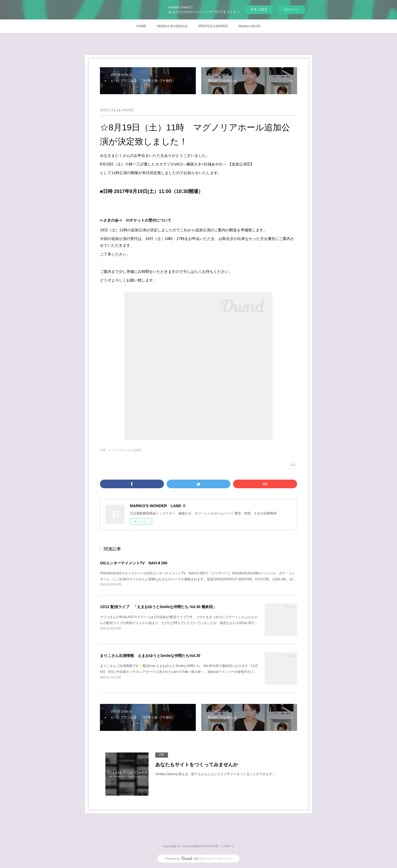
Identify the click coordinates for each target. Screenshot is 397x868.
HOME (141, 26)
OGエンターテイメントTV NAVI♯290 (134, 563)
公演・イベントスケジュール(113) (121, 450)
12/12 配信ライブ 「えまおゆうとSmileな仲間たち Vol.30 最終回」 (158, 607)
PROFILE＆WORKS (213, 26)
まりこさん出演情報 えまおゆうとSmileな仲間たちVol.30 (150, 656)
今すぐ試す (259, 9)
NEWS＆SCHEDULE (172, 26)
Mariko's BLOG (250, 26)
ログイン (291, 10)
